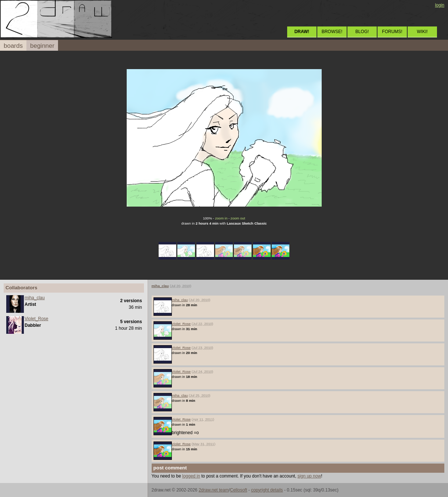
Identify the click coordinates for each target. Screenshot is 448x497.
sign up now (309, 476)
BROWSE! (332, 32)
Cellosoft (239, 490)
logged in (191, 476)
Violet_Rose (37, 319)
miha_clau (35, 298)
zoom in (221, 218)
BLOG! (362, 32)
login (440, 5)
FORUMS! (392, 32)
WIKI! (422, 32)
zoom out (238, 218)
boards (13, 46)
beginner (42, 46)
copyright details (267, 490)
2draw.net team (214, 490)
